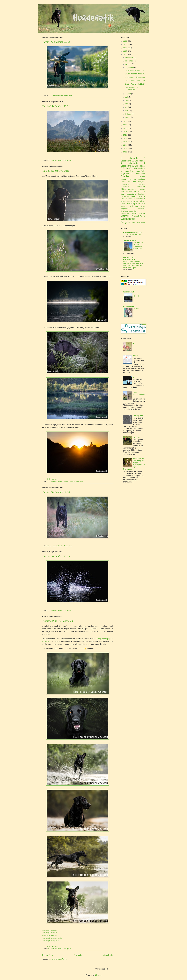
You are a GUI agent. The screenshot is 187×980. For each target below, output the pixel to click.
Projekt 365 (136, 204)
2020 (125, 125)
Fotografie (67, 949)
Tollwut (136, 356)
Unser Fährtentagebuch (139, 394)
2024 (125, 48)
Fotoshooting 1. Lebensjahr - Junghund (52, 938)
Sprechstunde (125, 213)
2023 (125, 51)
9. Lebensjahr (135, 171)
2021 (125, 121)
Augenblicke (126, 174)
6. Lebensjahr (53, 96)
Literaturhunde (125, 201)
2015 (125, 142)
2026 (125, 41)
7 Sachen (125, 168)
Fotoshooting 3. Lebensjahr (49, 933)
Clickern (142, 177)
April (127, 107)
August (128, 94)
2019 (125, 128)
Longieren (135, 201)
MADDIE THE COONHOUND (129, 258)
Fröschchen (125, 187)
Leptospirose (138, 416)
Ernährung (135, 179)
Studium (134, 213)
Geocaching (141, 187)
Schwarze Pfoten (130, 240)
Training (142, 213)
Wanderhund (128, 292)
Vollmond (135, 216)
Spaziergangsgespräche (129, 211)
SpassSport (142, 209)
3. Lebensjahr (139, 161)
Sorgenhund (125, 209)
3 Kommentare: (53, 946)
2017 (125, 135)
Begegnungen (140, 174)
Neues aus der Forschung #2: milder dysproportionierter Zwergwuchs (134, 464)
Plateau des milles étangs (56, 171)
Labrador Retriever (128, 199)
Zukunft (133, 223)
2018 (125, 132)
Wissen (142, 216)
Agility (143, 171)
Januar (128, 117)
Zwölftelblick (141, 223)
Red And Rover (137, 206)
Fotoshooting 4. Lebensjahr (49, 930)
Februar (128, 114)
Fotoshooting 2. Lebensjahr (49, 935)
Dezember (129, 57)
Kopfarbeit (142, 194)
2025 (125, 44)
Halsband (133, 191)
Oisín (128, 204)
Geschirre (137, 437)
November (129, 61)
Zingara (125, 222)
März (127, 110)
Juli (127, 97)
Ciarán (61, 96)
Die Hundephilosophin (132, 232)
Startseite (78, 955)
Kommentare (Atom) (59, 959)
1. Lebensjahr (129, 158)
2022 (125, 55)
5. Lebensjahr (53, 949)
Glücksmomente (128, 189)
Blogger (98, 975)
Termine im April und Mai (132, 235)
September (130, 68)
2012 (125, 152)
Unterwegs (79, 481)
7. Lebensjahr (137, 168)
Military (143, 201)
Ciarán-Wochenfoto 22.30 (56, 492)
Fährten (142, 179)
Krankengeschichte (138, 196)
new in (123, 204)
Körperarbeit (125, 196)
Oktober (128, 64)
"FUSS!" (136, 309)
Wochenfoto (68, 96)
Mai (127, 104)
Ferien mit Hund (69, 481)
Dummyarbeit (126, 179)
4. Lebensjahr (129, 163)
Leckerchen (141, 199)
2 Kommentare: (53, 479)
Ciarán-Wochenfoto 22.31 (56, 106)
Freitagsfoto (141, 184)
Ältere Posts (108, 955)
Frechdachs (125, 184)
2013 (125, 149)
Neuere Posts (48, 955)
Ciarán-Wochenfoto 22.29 (56, 556)
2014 (125, 145)
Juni (127, 100)
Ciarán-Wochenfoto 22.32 (56, 42)
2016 (125, 138)
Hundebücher (131, 194)
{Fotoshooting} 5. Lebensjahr (58, 621)
